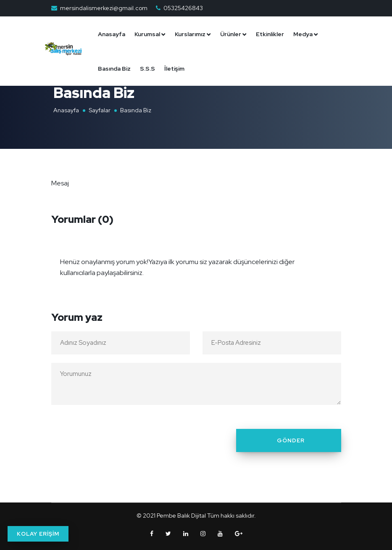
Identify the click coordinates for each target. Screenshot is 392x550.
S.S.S (150, 69)
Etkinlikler (273, 34)
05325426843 (183, 8)
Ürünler (234, 34)
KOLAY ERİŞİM (38, 534)
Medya (306, 34)
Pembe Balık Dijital (181, 516)
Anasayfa (114, 34)
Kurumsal (150, 34)
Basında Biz (117, 69)
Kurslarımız (193, 34)
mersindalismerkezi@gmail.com (104, 8)
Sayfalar (100, 110)
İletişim (177, 69)
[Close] (332, 256)
